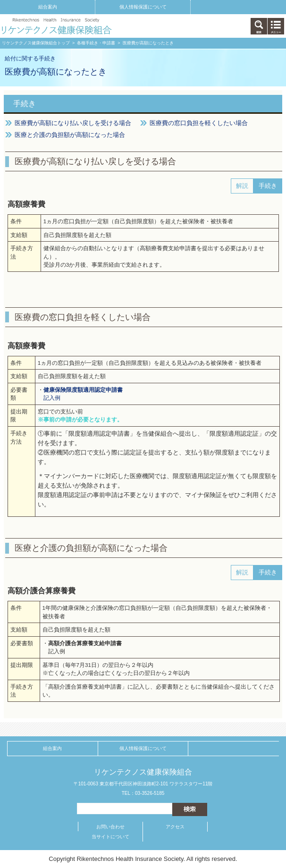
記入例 (52, 398)
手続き (25, 104)
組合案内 (48, 7)
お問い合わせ (110, 827)
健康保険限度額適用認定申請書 (83, 390)
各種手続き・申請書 (96, 43)
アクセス (175, 827)
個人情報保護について (143, 7)
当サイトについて (110, 837)
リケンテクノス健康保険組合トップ (36, 43)
